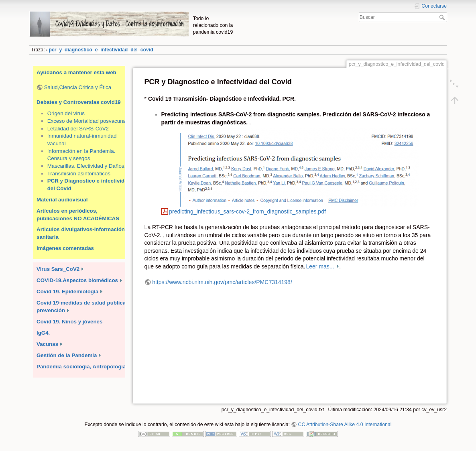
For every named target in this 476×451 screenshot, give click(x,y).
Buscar (443, 17)
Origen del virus (66, 113)
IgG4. (43, 333)
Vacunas (47, 344)
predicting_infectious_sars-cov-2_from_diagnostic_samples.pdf (247, 211)
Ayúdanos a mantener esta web (76, 72)
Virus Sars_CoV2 (58, 269)
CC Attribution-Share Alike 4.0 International (345, 425)
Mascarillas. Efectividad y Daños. (87, 166)
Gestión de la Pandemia (67, 355)
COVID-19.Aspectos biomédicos (77, 280)
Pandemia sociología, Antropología (81, 367)
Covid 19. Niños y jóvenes (69, 322)
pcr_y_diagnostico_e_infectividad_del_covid (101, 50)
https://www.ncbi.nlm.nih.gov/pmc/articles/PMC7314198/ (222, 282)
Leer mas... (321, 266)
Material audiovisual (62, 200)
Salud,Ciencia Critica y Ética (78, 87)
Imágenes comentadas (65, 248)
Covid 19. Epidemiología (67, 292)
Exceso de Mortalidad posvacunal (87, 121)
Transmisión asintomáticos (79, 174)
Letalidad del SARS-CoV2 (78, 129)
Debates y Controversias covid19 (79, 102)
